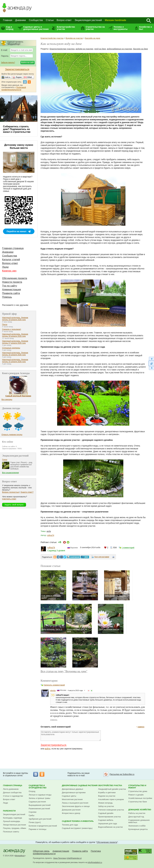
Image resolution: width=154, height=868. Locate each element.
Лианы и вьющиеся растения (75, 803)
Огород (32, 791)
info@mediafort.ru (95, 862)
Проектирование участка (109, 817)
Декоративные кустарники (74, 792)
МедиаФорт (20, 856)
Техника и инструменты (121, 28)
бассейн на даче (140, 49)
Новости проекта (12, 282)
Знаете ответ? (27, 492)
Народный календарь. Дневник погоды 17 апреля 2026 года (15, 342)
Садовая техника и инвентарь (78, 821)
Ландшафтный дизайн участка (112, 789)
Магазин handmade (115, 20)
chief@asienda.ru (74, 858)
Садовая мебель (106, 820)
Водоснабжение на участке (111, 827)
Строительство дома (138, 791)
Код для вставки (102, 557)
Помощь (7, 297)
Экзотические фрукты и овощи (76, 806)
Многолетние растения (72, 799)
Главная (8, 20)
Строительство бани (138, 802)
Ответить (54, 720)
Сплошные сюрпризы (11, 348)
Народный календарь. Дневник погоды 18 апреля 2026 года (15, 335)
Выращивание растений (40, 805)
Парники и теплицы (38, 829)
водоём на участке (84, 49)
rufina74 (51, 535)
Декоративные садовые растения (80, 786)
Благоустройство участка (66, 28)
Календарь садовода (12, 818)
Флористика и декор (71, 813)
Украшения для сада (108, 824)
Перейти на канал (16, 231)
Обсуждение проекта (15, 278)
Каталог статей (11, 260)
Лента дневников (11, 789)
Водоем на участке (107, 796)
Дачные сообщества (12, 792)
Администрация (12, 290)
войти (48, 749)
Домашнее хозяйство (140, 810)
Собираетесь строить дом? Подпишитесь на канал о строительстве (17, 129)
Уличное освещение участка (111, 810)
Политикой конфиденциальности (14, 88)
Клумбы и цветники (107, 792)
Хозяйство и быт (146, 28)
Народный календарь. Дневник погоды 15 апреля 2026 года (15, 361)
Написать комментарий (54, 685)
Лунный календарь (12, 821)
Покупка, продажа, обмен (15, 828)
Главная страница (13, 248)
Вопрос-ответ (64, 20)
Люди (5, 267)
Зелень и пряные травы (39, 798)
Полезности (9, 811)
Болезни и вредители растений (43, 826)
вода (49, 531)
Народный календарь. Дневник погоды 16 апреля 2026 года (15, 354)
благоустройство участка (62, 49)
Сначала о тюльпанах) (12, 329)
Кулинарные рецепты (138, 829)
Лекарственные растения (15, 825)
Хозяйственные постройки (140, 798)
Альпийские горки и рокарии (111, 799)
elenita (53, 691)
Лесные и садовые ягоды (40, 795)
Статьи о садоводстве (13, 796)
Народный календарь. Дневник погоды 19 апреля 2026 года (15, 319)
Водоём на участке (74, 38)
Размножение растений (39, 809)
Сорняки (33, 812)
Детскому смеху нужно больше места (19, 146)
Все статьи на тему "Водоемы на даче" (64, 671)
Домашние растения (71, 810)
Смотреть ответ (9, 499)
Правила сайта (11, 293)
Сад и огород (10, 28)
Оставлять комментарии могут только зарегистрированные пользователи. (71, 736)
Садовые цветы (69, 796)
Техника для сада (70, 825)
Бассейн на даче (93, 38)
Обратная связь (41, 851)
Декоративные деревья (73, 789)
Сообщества (36, 20)
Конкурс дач (9, 271)
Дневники (21, 20)
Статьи (50, 20)
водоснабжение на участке (119, 49)
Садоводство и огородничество (38, 787)
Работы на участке (137, 813)
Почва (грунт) (35, 822)
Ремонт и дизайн (136, 795)
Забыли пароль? (8, 63)
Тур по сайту (10, 286)
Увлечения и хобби (137, 826)
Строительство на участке (95, 28)
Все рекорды (7, 400)
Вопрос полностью (11, 492)
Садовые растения (37, 802)
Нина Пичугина (60, 858)
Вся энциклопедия (10, 473)
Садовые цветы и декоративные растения (36, 28)
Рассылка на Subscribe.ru (122, 774)
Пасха (5, 325)
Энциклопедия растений (88, 20)
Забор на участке (106, 806)
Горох (5, 460)
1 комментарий (128, 548)
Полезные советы (11, 832)
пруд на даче (100, 49)
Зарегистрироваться (53, 745)
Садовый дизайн (106, 813)
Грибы (32, 815)
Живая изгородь (105, 803)
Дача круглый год (136, 817)
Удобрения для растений (40, 819)
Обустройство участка (110, 786)
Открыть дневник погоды (12, 435)
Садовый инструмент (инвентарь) (77, 828)
